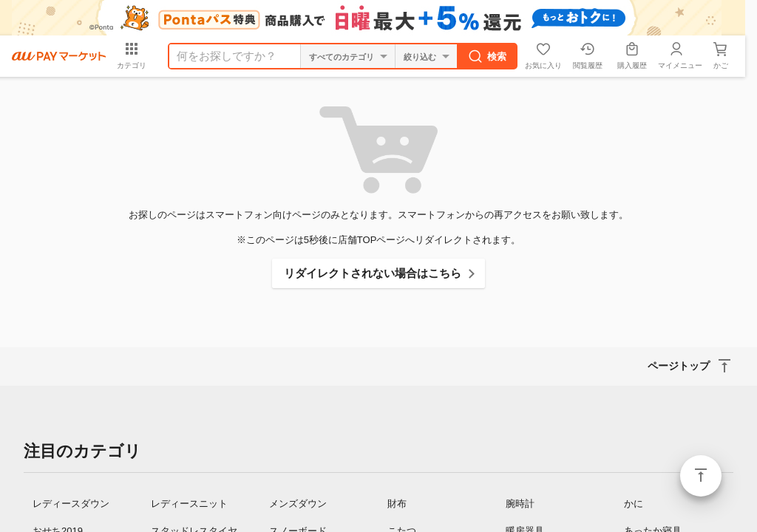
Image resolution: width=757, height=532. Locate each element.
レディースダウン (71, 504)
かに (634, 504)
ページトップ (701, 476)
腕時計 (520, 504)
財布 (397, 504)
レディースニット (189, 504)
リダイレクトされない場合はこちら (373, 273)
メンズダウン (298, 504)
